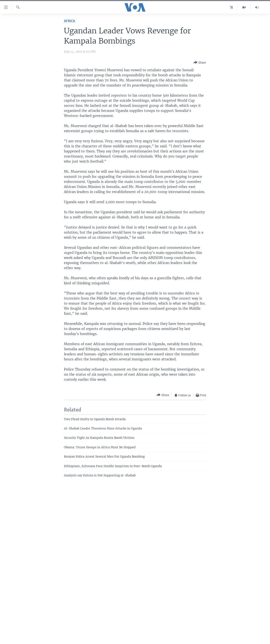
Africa (70, 21)
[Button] (200, 63)
